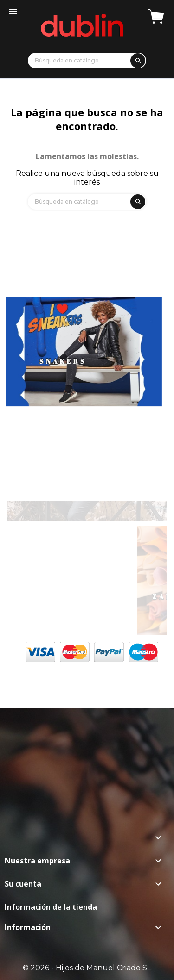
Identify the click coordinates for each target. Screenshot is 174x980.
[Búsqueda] (87, 61)
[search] (136, 59)
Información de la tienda (51, 907)
